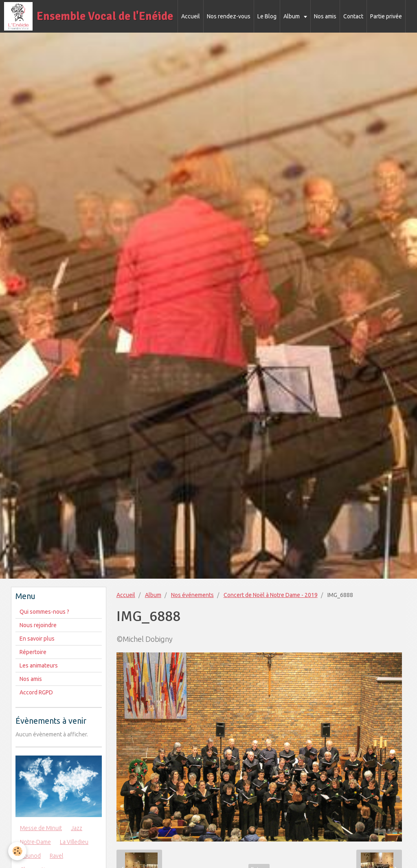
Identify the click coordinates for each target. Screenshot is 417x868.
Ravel (56, 856)
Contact (353, 16)
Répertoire (33, 652)
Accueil (191, 16)
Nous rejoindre (38, 625)
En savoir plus (37, 639)
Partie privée (386, 16)
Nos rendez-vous (229, 16)
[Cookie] (17, 851)
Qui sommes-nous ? (44, 612)
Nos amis (325, 16)
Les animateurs (39, 665)
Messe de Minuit (41, 828)
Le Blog (267, 16)
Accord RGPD (36, 692)
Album (292, 16)
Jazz (77, 828)
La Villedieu (74, 842)
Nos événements (192, 595)
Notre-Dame (35, 842)
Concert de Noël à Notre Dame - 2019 (271, 595)
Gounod (30, 856)
